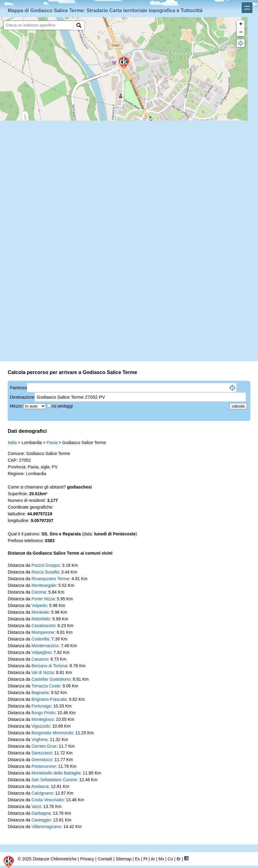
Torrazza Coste (46, 686)
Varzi (36, 806)
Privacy (87, 859)
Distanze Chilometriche (55, 859)
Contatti (105, 859)
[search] (39, 25)
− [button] (241, 32)
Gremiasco (42, 760)
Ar (153, 859)
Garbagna (41, 813)
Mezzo (17, 406)
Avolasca (40, 786)
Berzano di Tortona (49, 666)
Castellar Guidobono (51, 679)
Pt (145, 859)
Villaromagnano (46, 827)
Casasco (40, 659)
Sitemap (124, 859)
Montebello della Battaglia (56, 773)
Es (137, 859)
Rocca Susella (45, 572)
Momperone (43, 632)
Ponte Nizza (43, 599)
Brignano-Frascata (49, 699)
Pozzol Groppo (46, 565)
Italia (12, 443)
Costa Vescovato (47, 800)
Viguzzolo (41, 726)
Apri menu (247, 8)
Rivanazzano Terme (50, 579)
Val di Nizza (43, 672)
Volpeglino (41, 652)
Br (179, 859)
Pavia (52, 443)
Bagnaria (40, 693)
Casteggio (41, 820)
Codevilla (40, 639)
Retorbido (41, 619)
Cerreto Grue (44, 746)
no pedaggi (63, 406)
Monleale (40, 612)
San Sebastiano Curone (54, 780)
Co (170, 859)
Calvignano (42, 793)
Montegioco (42, 719)
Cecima (39, 592)
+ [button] (241, 24)
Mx (161, 859)
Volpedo (39, 605)
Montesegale (44, 585)
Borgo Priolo (43, 713)
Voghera (39, 739)
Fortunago (41, 706)
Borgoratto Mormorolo (52, 733)
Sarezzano (42, 753)
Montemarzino (45, 646)
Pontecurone (43, 766)
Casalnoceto (43, 626)
